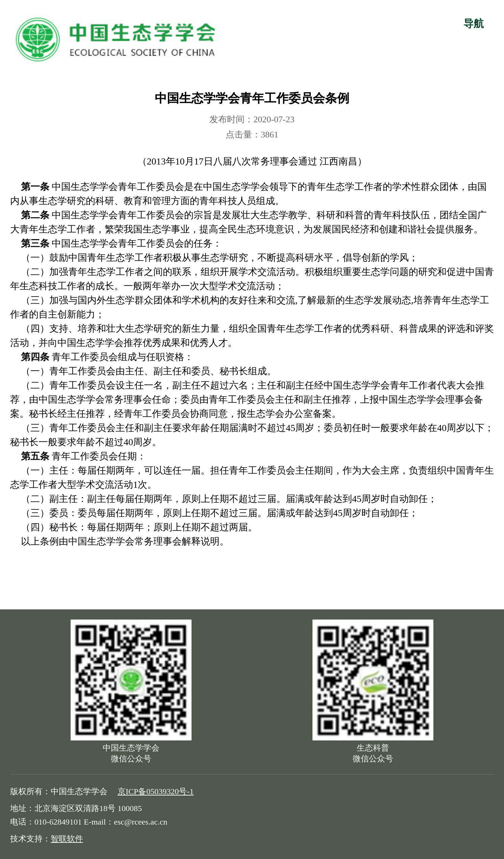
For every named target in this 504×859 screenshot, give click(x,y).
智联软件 (67, 839)
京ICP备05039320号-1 (156, 791)
